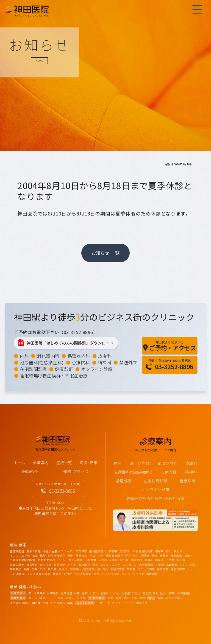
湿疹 (95, 565)
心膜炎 (189, 556)
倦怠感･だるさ (131, 593)
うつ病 (170, 560)
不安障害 (81, 551)
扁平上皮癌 (34, 551)
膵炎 (136, 556)
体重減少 (40, 593)
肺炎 (169, 551)
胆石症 (181, 560)
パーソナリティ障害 (70, 560)
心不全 (114, 560)
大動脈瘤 (176, 556)
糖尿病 (159, 551)
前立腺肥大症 (92, 569)
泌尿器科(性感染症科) (42, 362)
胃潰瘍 (145, 556)
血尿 (142, 598)
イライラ (128, 603)
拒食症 (68, 574)
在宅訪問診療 (33, 369)
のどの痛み (58, 603)
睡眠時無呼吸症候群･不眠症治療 (156, 498)
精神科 (105, 362)
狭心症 (124, 560)
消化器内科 (48, 356)
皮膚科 (105, 356)
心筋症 (103, 560)
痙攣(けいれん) (110, 593)
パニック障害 (146, 569)
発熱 (85, 593)
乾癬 (27, 569)
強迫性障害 (178, 569)
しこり (52, 598)
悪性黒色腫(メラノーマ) (58, 551)
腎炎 (105, 569)
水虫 (192, 565)
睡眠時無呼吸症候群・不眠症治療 (54, 376)
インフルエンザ (20, 556)
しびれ (81, 598)
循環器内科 (79, 356)
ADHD (184, 565)
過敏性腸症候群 (77, 556)
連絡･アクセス (76, 471)
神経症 (57, 574)
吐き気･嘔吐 (150, 593)
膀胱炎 (63, 569)
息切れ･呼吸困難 (179, 593)
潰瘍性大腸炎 (115, 556)
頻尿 (119, 598)
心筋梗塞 (91, 560)
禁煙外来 (128, 362)
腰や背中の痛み (20, 603)
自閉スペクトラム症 (106, 574)
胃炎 (155, 556)
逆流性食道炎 (57, 556)
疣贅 (34, 569)
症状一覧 (64, 463)
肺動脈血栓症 (46, 560)
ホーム (19, 463)
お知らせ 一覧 (106, 253)
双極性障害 (118, 569)
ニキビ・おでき (110, 565)
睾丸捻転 (59, 565)
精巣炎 (159, 560)
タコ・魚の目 (48, 569)
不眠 (100, 603)
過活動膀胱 (146, 565)
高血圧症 (172, 565)
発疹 (61, 598)
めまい (94, 593)
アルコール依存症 (133, 574)
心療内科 (81, 362)
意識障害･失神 (70, 593)
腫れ (42, 598)
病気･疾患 (89, 463)
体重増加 (53, 593)
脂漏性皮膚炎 (98, 551)
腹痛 (46, 603)
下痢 (134, 598)
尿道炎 (149, 560)
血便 (111, 598)
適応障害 (163, 569)
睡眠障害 (152, 574)
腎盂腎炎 (32, 565)
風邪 (43, 556)
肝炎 (128, 556)
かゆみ (70, 598)
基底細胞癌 (17, 551)
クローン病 (97, 556)
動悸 (163, 593)
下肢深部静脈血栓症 (23, 560)
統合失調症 (17, 565)
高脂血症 (137, 560)
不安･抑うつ (113, 603)
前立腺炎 (46, 565)
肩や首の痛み (174, 598)
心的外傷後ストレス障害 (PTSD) (30, 574)
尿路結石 (75, 569)
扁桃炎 (178, 551)
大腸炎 (164, 556)
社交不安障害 (83, 574)
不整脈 (160, 565)
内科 (24, 356)
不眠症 (131, 569)
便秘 (127, 598)
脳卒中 (113, 551)
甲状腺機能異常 (143, 551)
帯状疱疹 (16, 569)
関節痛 (36, 603)
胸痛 (70, 603)
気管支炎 (125, 551)
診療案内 (41, 463)
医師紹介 (30, 471)
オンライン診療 (97, 369)
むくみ (33, 598)
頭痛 (160, 598)
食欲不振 (142, 603)
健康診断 (64, 369)
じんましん (130, 565)
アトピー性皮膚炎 (79, 565)
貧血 (35, 556)
